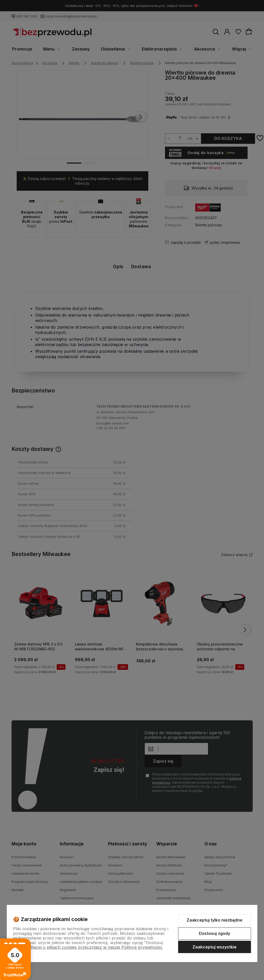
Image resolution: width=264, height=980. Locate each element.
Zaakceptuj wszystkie (214, 947)
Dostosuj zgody (214, 933)
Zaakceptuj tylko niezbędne (214, 920)
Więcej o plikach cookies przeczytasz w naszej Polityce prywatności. (96, 947)
